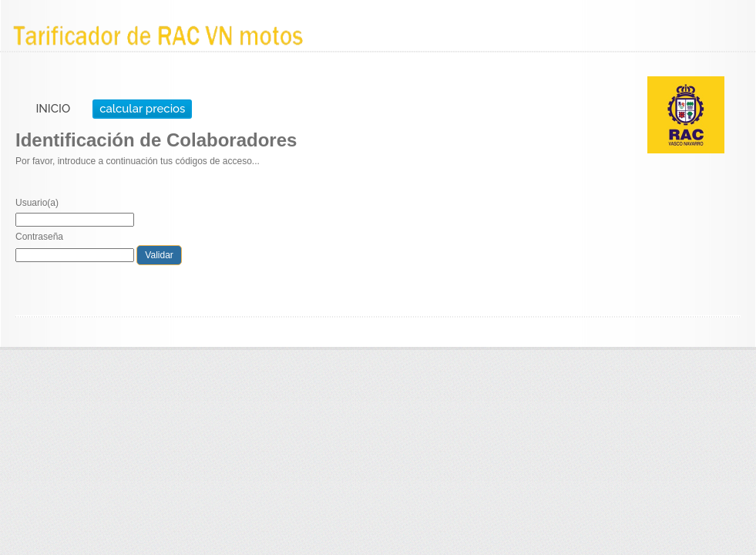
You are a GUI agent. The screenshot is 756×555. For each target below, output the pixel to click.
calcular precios (142, 109)
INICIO (53, 109)
